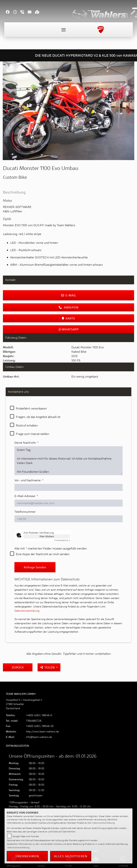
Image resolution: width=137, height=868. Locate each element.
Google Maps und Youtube (26, 836)
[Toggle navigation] (63, 30)
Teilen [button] (48, 667)
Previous (8, 111)
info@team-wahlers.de (39, 737)
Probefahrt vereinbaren (31, 408)
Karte (68, 318)
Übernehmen (27, 856)
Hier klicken (47, 536)
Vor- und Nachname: (29, 480)
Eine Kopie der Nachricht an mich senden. (43, 554)
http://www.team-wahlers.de (42, 731)
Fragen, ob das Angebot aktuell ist (38, 417)
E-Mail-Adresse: (26, 496)
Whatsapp (69, 329)
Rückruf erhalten (27, 425)
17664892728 (34, 721)
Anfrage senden (35, 567)
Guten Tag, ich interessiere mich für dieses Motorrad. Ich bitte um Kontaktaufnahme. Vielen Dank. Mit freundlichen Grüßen (68, 461)
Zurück (18, 667)
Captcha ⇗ (62, 540)
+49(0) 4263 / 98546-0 (39, 715)
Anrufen (69, 307)
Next (129, 111)
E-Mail (69, 295)
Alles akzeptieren (71, 856)
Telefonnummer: (25, 512)
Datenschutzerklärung (27, 611)
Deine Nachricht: (27, 442)
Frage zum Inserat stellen (32, 434)
